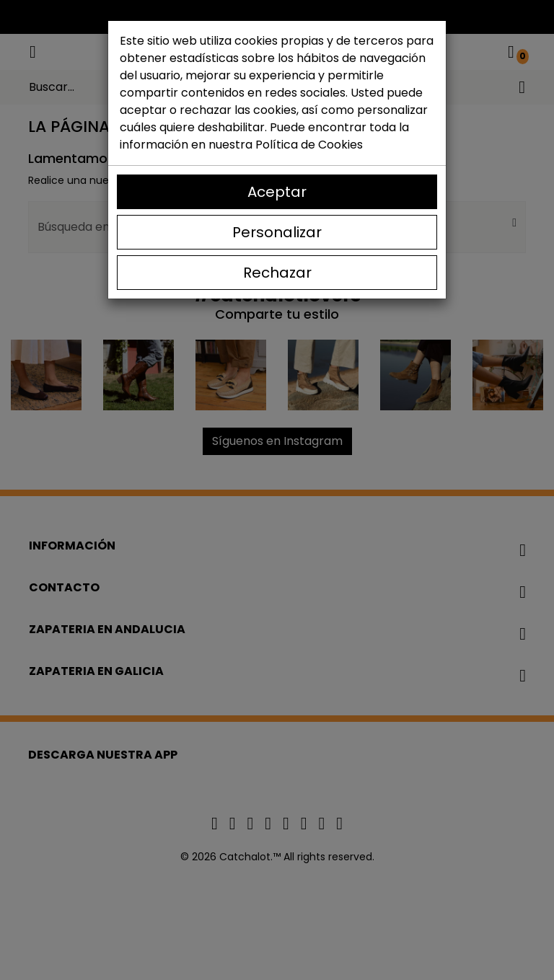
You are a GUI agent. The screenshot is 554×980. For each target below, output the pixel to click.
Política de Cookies (309, 145)
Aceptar (277, 192)
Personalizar (277, 232)
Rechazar (277, 273)
